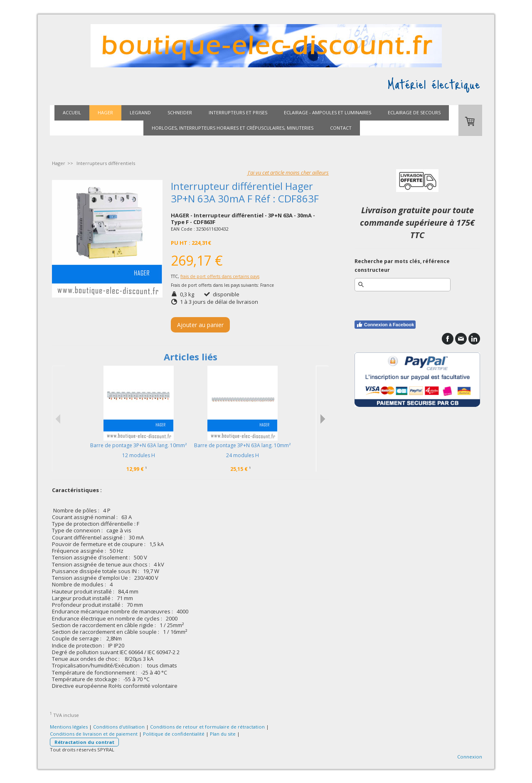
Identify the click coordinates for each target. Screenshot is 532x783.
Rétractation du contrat (84, 742)
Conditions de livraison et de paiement (94, 734)
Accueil (72, 112)
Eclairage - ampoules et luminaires (328, 112)
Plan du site (223, 734)
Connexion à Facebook (385, 325)
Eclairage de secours (414, 112)
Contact (341, 128)
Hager (105, 112)
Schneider (180, 112)
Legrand (140, 112)
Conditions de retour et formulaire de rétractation (207, 727)
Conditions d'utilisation (119, 727)
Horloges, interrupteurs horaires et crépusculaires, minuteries (233, 128)
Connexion (470, 757)
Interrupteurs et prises (238, 112)
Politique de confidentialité (174, 734)
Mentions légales (69, 727)
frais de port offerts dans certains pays (220, 276)
